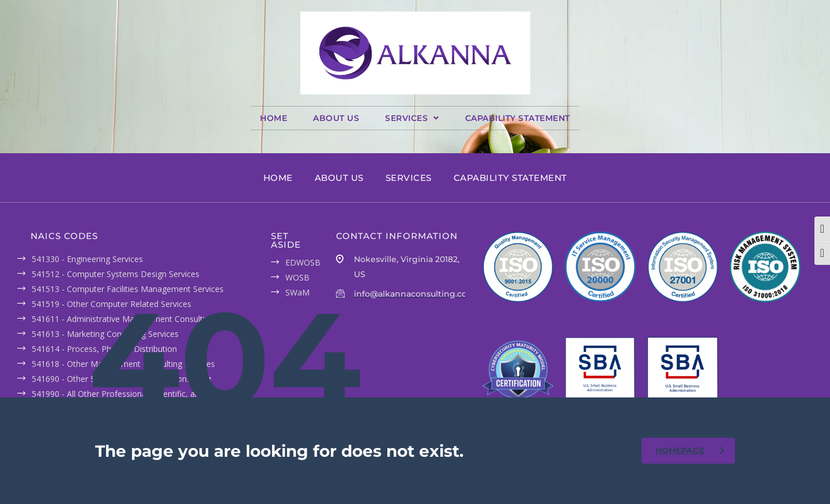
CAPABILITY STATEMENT (518, 118)
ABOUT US (336, 118)
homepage (690, 450)
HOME (273, 118)
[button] (412, 118)
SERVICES (412, 118)
